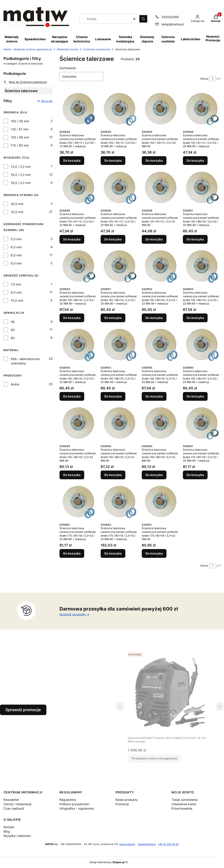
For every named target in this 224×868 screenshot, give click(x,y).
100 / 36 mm (20, 121)
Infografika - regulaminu (77, 808)
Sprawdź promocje (23, 710)
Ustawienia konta (184, 804)
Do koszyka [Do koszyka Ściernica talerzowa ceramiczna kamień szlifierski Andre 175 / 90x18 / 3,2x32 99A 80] (154, 554)
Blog (7, 831)
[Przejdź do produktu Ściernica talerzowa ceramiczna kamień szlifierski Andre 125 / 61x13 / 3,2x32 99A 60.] (161, 187)
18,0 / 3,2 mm (21, 183)
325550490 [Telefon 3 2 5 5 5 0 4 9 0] (170, 17)
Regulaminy (68, 800)
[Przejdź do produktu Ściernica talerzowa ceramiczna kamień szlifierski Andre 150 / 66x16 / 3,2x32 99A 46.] (78, 423)
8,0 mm (16, 255)
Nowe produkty (127, 800)
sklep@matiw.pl (147, 844)
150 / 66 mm (20, 137)
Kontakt (9, 827)
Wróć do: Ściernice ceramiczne (25, 82)
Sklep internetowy (107, 862)
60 (13, 330)
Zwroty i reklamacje (17, 804)
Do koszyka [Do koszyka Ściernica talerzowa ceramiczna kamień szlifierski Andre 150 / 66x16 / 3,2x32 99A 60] (113, 475)
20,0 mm (17, 204)
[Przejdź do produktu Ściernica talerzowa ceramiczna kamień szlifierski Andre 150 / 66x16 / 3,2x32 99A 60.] (119, 423)
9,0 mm (16, 263)
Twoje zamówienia (185, 800)
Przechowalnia (182, 808)
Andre (15, 384)
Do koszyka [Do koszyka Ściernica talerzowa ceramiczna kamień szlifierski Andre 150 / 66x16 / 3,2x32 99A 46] (72, 475)
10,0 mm (17, 300)
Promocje (122, 804)
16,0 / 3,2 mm (21, 175)
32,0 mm (17, 212)
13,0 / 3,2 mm (21, 167)
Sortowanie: (68, 68)
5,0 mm (16, 239)
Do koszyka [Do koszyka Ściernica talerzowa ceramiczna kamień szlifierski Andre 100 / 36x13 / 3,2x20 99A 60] (154, 161)
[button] (143, 19)
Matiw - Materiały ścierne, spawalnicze (28, 49)
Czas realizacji (14, 808)
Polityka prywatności (74, 804)
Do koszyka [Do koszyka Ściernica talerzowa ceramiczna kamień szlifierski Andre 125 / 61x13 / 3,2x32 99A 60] (154, 239)
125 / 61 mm (20, 129)
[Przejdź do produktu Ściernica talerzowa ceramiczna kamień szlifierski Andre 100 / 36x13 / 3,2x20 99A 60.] (161, 109)
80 (13, 338)
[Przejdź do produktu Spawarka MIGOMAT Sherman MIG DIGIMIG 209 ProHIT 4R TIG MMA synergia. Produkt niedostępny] (170, 693)
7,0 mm (16, 284)
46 (13, 322)
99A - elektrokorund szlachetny (25, 361)
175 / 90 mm (20, 145)
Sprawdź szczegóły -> (74, 614)
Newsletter (11, 800)
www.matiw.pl (127, 844)
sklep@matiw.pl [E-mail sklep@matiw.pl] (173, 24)
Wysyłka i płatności (17, 836)
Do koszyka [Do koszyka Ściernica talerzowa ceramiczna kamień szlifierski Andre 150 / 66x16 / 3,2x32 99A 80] (154, 475)
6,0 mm (16, 247)
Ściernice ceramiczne (97, 49)
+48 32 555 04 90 (168, 844)
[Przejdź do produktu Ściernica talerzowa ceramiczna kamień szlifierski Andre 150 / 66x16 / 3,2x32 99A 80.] (161, 423)
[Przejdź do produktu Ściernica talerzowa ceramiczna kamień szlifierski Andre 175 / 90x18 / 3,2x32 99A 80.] (161, 502)
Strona (204, 79)
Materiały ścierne (68, 49)
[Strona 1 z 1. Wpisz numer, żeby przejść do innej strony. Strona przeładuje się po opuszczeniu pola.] (213, 79)
